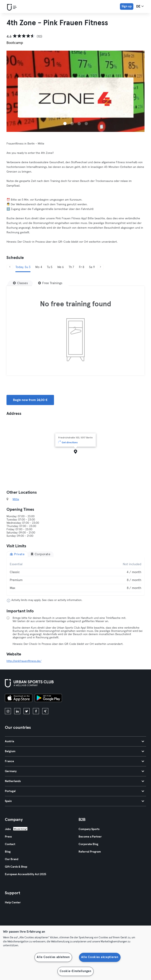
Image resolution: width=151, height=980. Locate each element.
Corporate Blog (88, 844)
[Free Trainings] (50, 283)
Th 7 (71, 267)
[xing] (45, 711)
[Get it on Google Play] (48, 699)
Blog (8, 852)
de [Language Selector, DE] (140, 6)
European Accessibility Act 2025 (25, 874)
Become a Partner (90, 837)
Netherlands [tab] (74, 781)
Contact (10, 844)
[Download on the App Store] (19, 699)
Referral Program (90, 852)
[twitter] (27, 711)
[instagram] (8, 711)
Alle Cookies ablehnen (53, 957)
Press (8, 837)
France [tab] (74, 761)
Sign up (127, 6)
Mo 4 (39, 267)
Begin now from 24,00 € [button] (30, 400)
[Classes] (20, 283)
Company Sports (89, 829)
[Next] (100, 267)
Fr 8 (82, 267)
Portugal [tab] (74, 791)
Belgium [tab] (74, 751)
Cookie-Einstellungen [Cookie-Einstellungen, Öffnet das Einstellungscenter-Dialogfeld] (75, 971)
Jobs (8, 829)
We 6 (60, 267)
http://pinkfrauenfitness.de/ (24, 661)
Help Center (13, 903)
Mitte (16, 499)
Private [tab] (17, 554)
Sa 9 (92, 267)
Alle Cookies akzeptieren (100, 957)
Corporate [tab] (40, 554)
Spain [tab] (74, 801)
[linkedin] (17, 711)
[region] (75, 953)
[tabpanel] (75, 576)
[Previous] (10, 267)
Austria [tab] (74, 741)
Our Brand (12, 859)
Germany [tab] (74, 771)
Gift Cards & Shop (16, 867)
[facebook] (36, 711)
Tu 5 (50, 267)
